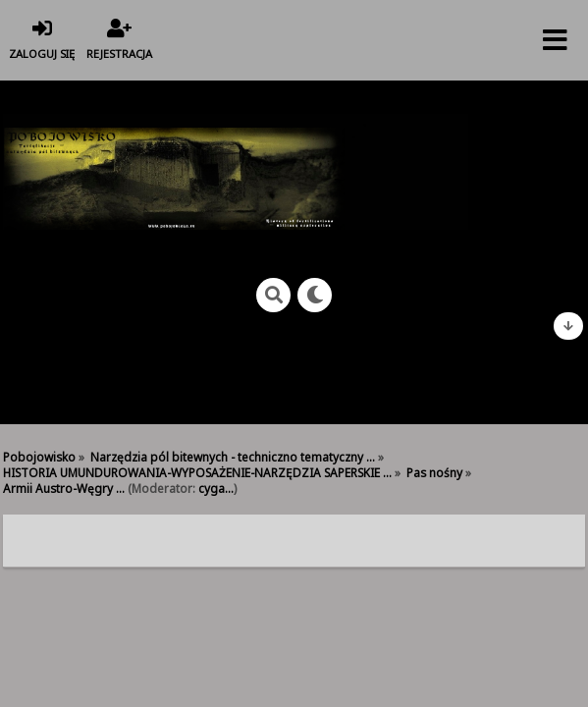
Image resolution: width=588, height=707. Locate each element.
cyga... (216, 488)
